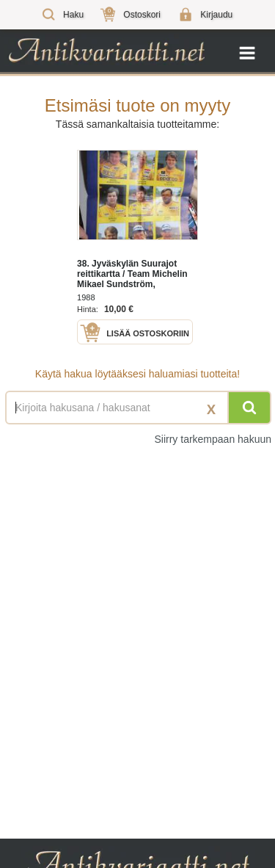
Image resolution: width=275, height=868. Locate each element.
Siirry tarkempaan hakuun (213, 439)
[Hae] (249, 408)
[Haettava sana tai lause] (137, 408)
